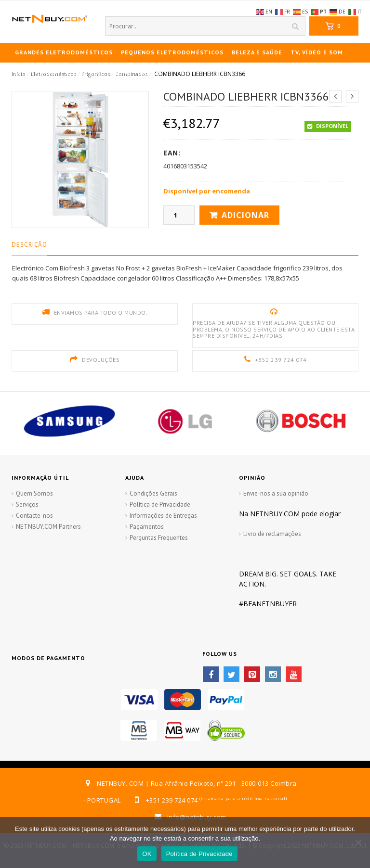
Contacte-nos (34, 516)
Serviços (27, 504)
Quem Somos (34, 493)
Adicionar (245, 215)
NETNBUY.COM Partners (48, 527)
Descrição (29, 245)
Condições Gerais (153, 493)
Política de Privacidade (160, 504)
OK (147, 854)
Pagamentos (147, 527)
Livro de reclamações (272, 534)
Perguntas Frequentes (159, 538)
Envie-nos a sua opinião (276, 493)
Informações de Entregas (163, 516)
